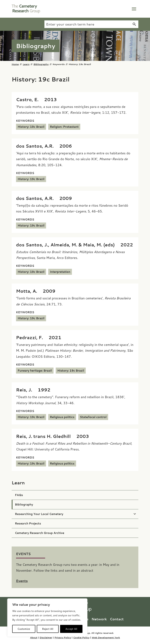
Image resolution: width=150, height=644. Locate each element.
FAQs (19, 495)
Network (100, 619)
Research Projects (28, 523)
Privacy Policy (63, 637)
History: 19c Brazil (31, 127)
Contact (117, 619)
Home (15, 64)
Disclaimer (46, 637)
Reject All (48, 629)
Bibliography (41, 64)
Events (22, 581)
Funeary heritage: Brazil (35, 371)
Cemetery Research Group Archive (40, 533)
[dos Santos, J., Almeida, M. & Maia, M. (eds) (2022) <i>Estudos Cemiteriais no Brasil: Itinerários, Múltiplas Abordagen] (74, 245)
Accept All (71, 629)
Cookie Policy (81, 637)
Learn (26, 64)
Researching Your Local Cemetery (39, 514)
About (34, 637)
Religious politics (62, 417)
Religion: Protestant (64, 127)
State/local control (93, 417)
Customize (24, 629)
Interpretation (60, 272)
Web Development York (106, 637)
